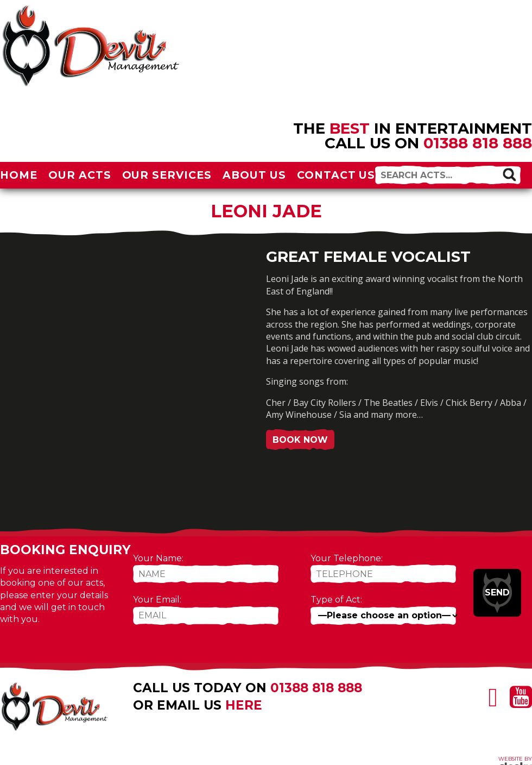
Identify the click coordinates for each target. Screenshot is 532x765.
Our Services (167, 175)
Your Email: (157, 600)
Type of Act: (336, 600)
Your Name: (158, 558)
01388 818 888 (478, 143)
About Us (254, 175)
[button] (509, 174)
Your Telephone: (347, 558)
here (244, 705)
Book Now (300, 440)
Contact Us (336, 175)
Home (19, 175)
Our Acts (80, 175)
